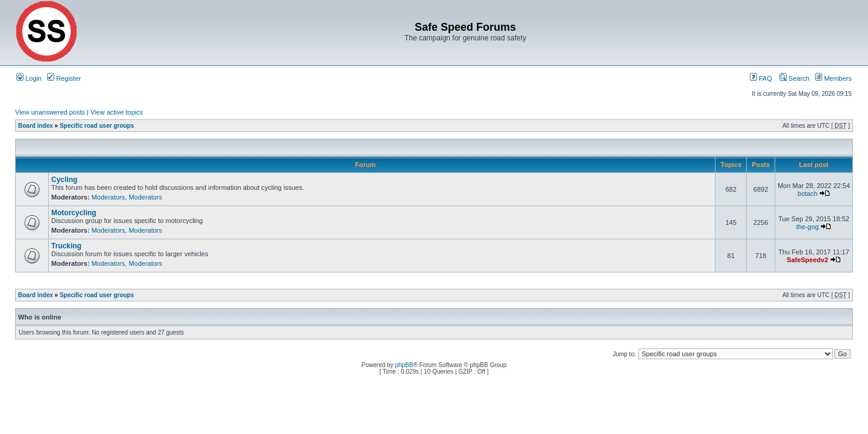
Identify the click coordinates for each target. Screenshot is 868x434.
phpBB (404, 365)
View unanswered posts (50, 112)
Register (64, 78)
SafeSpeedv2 (807, 260)
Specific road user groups (97, 126)
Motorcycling (74, 213)
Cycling (64, 180)
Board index (36, 126)
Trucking (66, 246)
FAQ (761, 78)
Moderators (108, 197)
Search (794, 78)
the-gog (807, 227)
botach (807, 193)
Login (29, 78)
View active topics (117, 112)
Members (833, 78)
